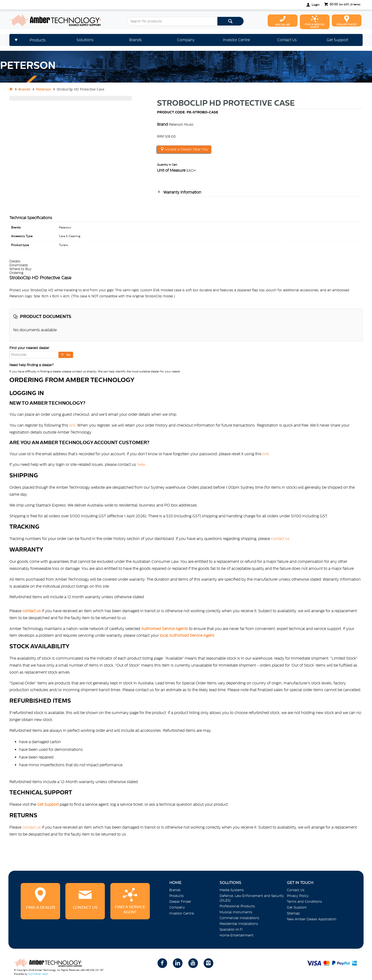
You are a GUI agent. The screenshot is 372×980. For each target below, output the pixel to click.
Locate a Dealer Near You (186, 149)
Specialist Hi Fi (231, 929)
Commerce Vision (38, 974)
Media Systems (232, 890)
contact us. (281, 539)
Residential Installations (239, 924)
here (141, 464)
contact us (32, 827)
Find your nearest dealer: (30, 348)
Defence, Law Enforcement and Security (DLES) (252, 898)
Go (68, 355)
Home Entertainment (236, 935)
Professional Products (237, 906)
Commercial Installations (239, 918)
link (72, 425)
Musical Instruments (236, 912)
